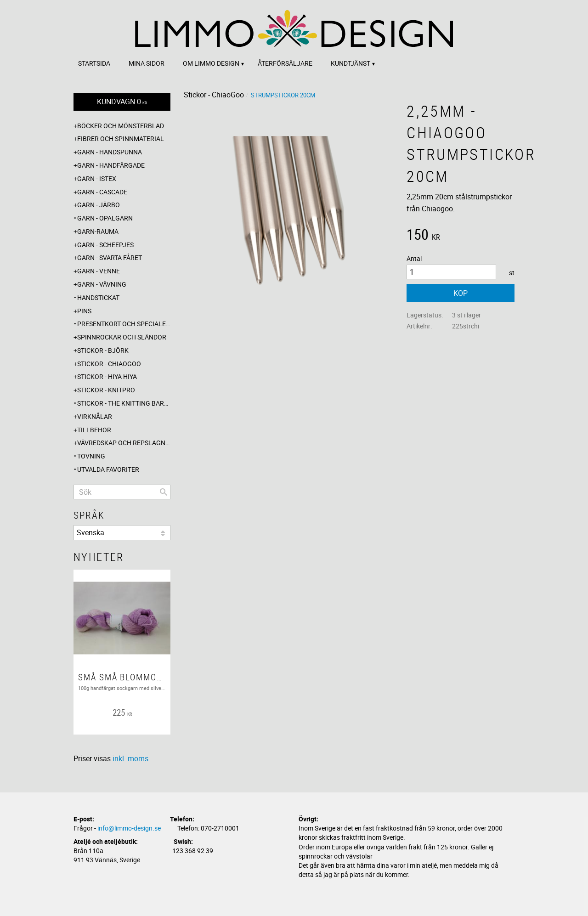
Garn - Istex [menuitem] (97, 178)
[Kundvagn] (122, 102)
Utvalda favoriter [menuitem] (108, 469)
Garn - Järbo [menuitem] (99, 205)
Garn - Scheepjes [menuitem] (105, 245)
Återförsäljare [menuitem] (285, 63)
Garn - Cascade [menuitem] (102, 192)
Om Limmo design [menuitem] (211, 63)
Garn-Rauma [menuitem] (98, 231)
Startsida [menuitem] (94, 63)
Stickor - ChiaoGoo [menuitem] (109, 364)
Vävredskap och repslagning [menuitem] (124, 443)
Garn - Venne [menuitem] (99, 271)
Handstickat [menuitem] (98, 297)
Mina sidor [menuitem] (147, 63)
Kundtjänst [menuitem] (351, 63)
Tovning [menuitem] (91, 456)
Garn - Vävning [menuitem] (102, 284)
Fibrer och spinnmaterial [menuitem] (121, 139)
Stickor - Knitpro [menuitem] (106, 390)
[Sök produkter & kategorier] (122, 492)
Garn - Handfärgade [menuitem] (111, 165)
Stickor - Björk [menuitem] (103, 350)
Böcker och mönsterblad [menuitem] (121, 126)
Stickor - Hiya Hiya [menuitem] (107, 376)
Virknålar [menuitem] (95, 416)
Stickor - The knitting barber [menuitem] (124, 403)
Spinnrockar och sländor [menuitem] (122, 337)
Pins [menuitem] (84, 311)
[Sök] (164, 492)
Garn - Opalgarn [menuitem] (105, 218)
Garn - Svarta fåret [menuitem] (110, 257)
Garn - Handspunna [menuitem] (110, 152)
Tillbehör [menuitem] (94, 430)
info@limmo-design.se (129, 828)
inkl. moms (130, 758)
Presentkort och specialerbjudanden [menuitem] (124, 324)
